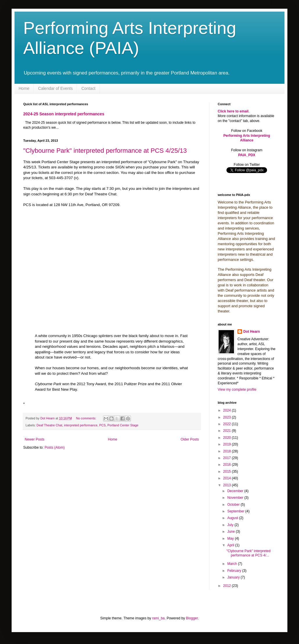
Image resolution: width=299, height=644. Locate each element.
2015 (228, 472)
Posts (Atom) (54, 447)
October (234, 505)
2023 (228, 417)
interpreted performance (81, 425)
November (236, 498)
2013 (228, 485)
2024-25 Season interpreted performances (64, 114)
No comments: (87, 418)
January (234, 577)
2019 (228, 444)
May (231, 539)
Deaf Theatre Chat (49, 425)
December (236, 491)
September (236, 511)
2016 (228, 465)
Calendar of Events (55, 88)
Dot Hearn (252, 332)
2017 (228, 458)
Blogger (192, 618)
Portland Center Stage (123, 425)
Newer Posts (35, 439)
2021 (228, 431)
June (232, 532)
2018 (228, 451)
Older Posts (190, 439)
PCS (102, 425)
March (233, 564)
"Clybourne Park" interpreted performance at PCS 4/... (248, 553)
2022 (228, 424)
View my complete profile (237, 390)
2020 (228, 438)
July (231, 525)
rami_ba (158, 618)
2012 (228, 586)
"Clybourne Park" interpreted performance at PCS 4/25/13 (105, 151)
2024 (228, 410)
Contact (88, 88)
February (235, 571)
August (233, 518)
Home (24, 88)
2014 (228, 478)
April (231, 545)
